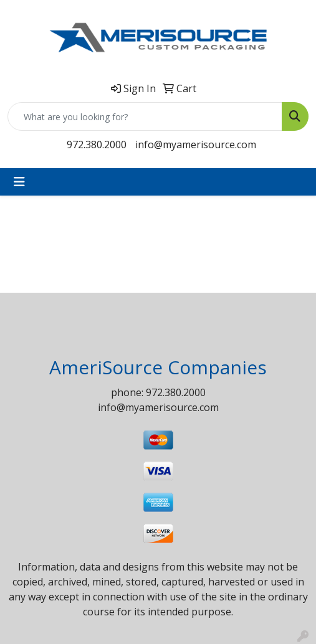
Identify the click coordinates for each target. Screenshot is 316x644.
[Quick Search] (145, 116)
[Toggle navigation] (19, 182)
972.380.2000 (97, 144)
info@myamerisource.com (196, 144)
